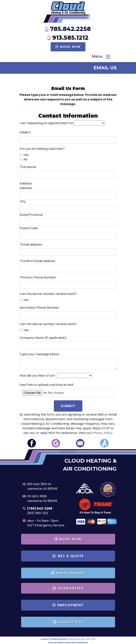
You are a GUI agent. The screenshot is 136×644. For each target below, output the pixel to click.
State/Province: (31, 215)
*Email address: (31, 245)
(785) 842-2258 (40, 508)
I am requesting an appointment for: (47, 123)
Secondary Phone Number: (40, 308)
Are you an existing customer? (42, 149)
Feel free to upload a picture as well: (47, 385)
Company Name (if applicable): (43, 338)
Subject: (25, 132)
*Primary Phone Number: (38, 277)
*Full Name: (28, 167)
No (25, 159)
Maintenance (68, 573)
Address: (26, 188)
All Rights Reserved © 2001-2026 (81, 639)
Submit (68, 406)
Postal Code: (29, 228)
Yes (26, 155)
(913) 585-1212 (38, 513)
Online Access (59, 639)
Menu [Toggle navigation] (101, 57)
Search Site (68, 622)
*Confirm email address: (38, 261)
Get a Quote (68, 556)
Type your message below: (40, 354)
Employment (68, 605)
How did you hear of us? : (38, 376)
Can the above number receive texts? (48, 294)
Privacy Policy (102, 433)
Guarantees (68, 588)
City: (23, 201)
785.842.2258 (70, 29)
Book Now (68, 47)
